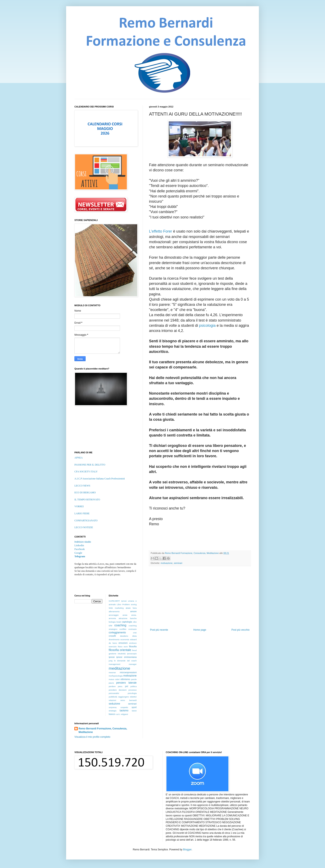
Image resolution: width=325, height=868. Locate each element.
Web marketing (116, 608)
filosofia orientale (120, 650)
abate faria (131, 608)
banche (133, 618)
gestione (113, 654)
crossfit (112, 636)
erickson (133, 643)
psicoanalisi (114, 693)
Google (78, 553)
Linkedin (79, 545)
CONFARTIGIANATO (86, 521)
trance (112, 714)
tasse (134, 711)
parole (134, 679)
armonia (112, 618)
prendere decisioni (118, 690)
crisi (135, 633)
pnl (126, 686)
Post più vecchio (241, 630)
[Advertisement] (200, 597)
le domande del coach (125, 661)
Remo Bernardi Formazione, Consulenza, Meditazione (103, 730)
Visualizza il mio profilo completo (92, 737)
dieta (134, 636)
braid (119, 622)
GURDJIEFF (114, 601)
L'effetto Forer (161, 231)
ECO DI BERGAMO (85, 493)
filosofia (133, 646)
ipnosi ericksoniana (126, 657)
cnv (111, 625)
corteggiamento (117, 633)
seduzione (115, 704)
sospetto (124, 707)
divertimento (114, 639)
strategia (113, 711)
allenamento (114, 611)
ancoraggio (114, 615)
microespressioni (128, 672)
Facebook (80, 549)
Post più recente (159, 630)
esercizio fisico (116, 647)
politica (133, 686)
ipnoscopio (132, 654)
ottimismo (125, 679)
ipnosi (112, 657)
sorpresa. (113, 707)
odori (117, 679)
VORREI (79, 506)
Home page (200, 630)
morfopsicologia (116, 676)
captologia (127, 622)
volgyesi (124, 714)
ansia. (134, 615)
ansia (125, 615)
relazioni (113, 700)
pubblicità (113, 697)
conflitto (123, 629)
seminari (178, 563)
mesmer (112, 672)
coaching (120, 625)
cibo (135, 622)
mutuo (112, 679)
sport (134, 707)
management (115, 664)
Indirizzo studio (83, 542)
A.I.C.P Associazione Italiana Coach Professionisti (100, 479)
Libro (119, 604)
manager (133, 664)
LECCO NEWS (82, 486)
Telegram (80, 556)
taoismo (124, 711)
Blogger (187, 850)
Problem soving (129, 604)
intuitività (122, 654)
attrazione (123, 618)
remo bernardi (129, 700)
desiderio (124, 636)
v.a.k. (118, 714)
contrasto (133, 629)
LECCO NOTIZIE (84, 527)
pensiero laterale (126, 683)
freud (134, 650)
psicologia (207, 325)
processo (133, 690)
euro (126, 647)
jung (111, 661)
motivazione (167, 563)
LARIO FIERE (82, 513)
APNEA (79, 458)
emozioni (123, 643)
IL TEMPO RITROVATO (87, 500)
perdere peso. (116, 686)
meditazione (119, 668)
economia (125, 639)
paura (111, 683)
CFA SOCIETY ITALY (86, 472)
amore (133, 611)
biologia (112, 622)
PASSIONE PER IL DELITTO (90, 465)
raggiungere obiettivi (127, 697)
